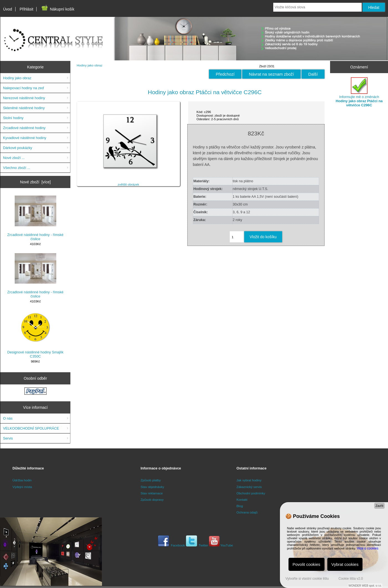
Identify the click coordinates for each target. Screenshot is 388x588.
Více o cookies (367, 548)
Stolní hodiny (13, 118)
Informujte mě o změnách (359, 92)
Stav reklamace (152, 493)
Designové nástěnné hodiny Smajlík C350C (35, 334)
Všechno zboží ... (17, 168)
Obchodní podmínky (251, 493)
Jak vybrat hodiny (249, 480)
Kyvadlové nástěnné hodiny (25, 138)
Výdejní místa (22, 487)
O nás (8, 418)
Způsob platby (151, 480)
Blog (240, 506)
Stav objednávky (152, 487)
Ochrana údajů (247, 512)
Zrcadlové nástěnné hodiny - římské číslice (35, 218)
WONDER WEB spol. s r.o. (365, 586)
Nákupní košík (58, 9)
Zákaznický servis (249, 487)
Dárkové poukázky (18, 148)
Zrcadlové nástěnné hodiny (24, 128)
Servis (8, 438)
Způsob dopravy (152, 500)
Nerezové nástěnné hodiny (24, 98)
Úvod (7, 9)
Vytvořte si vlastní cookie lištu (307, 579)
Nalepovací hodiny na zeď (23, 88)
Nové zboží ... (14, 158)
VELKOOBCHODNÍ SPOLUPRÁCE (31, 428)
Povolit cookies (307, 564)
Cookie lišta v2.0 (351, 579)
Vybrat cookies (345, 564)
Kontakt (242, 500)
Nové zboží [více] (35, 182)
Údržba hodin (22, 480)
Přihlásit (26, 9)
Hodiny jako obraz (90, 65)
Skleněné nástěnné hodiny (24, 108)
